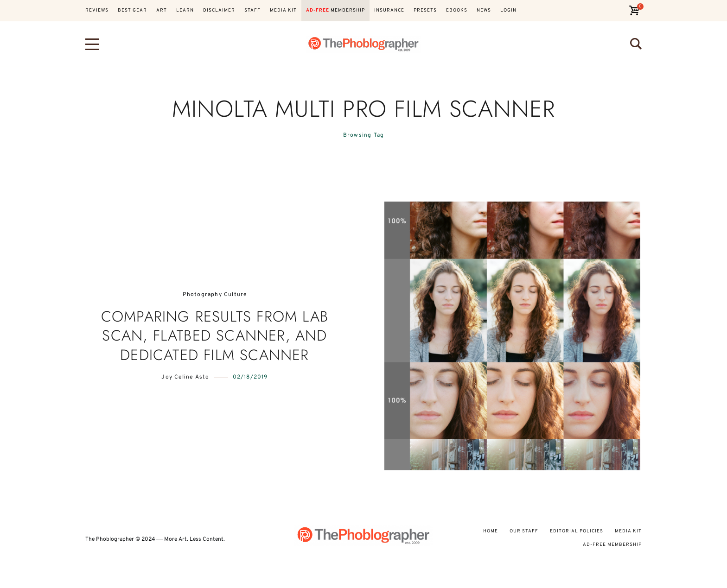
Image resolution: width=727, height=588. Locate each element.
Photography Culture (215, 295)
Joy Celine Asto (185, 377)
